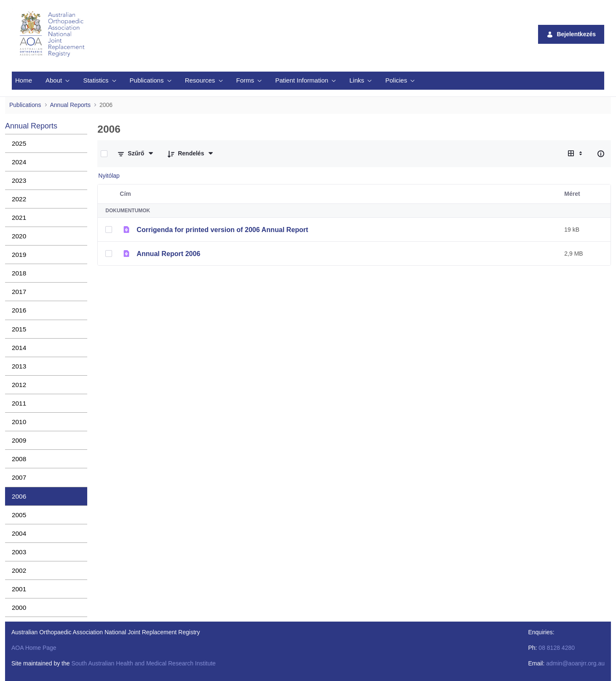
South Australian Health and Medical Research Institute (143, 663)
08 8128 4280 (557, 648)
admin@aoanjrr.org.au (575, 663)
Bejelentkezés (571, 34)
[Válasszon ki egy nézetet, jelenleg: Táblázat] (576, 154)
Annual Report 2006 (168, 254)
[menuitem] (24, 81)
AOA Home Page (34, 648)
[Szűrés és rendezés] (136, 154)
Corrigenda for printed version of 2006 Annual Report (222, 230)
